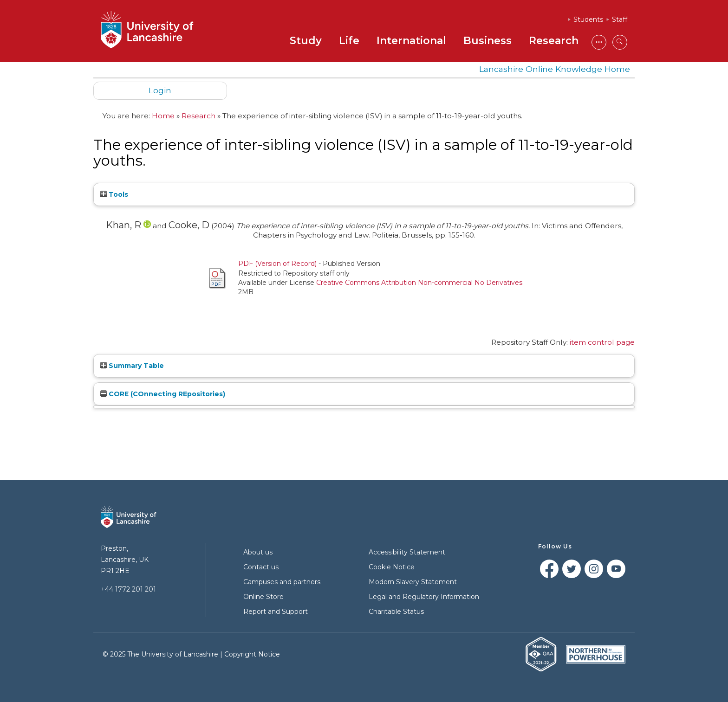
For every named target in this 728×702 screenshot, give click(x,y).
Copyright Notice (252, 654)
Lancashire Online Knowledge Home (555, 69)
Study (306, 41)
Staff (620, 19)
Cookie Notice (392, 567)
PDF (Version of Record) (277, 264)
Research (554, 41)
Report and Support (276, 612)
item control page (602, 342)
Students (588, 19)
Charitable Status (396, 612)
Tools (114, 194)
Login (160, 90)
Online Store (263, 597)
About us (258, 552)
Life (349, 41)
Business (487, 41)
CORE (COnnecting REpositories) (163, 394)
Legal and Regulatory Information (424, 597)
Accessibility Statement (407, 552)
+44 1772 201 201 (128, 589)
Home (163, 116)
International (411, 41)
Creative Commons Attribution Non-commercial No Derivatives (419, 283)
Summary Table (132, 366)
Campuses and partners (282, 582)
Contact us (261, 567)
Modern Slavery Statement (413, 582)
